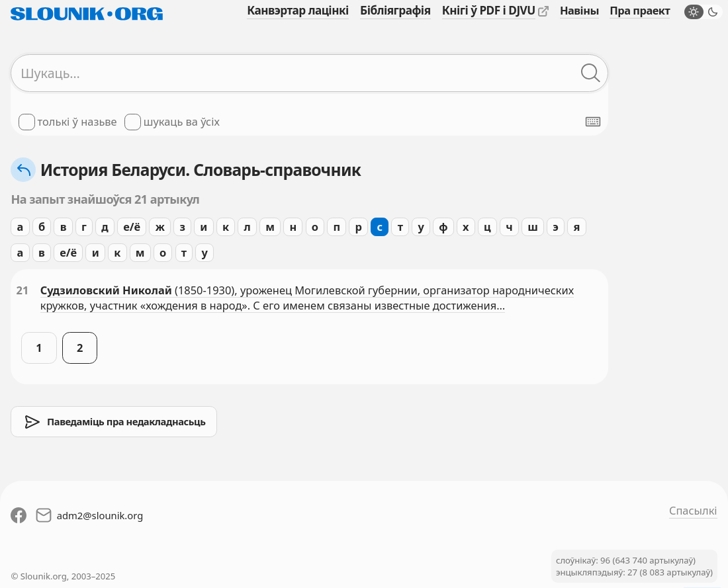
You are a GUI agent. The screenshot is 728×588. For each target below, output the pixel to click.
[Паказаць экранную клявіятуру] (593, 122)
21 (23, 290)
